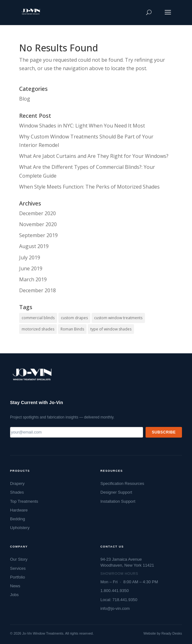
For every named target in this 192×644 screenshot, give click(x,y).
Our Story (19, 559)
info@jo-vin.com (115, 608)
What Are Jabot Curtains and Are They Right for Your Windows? (94, 156)
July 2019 (30, 257)
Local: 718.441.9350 (119, 600)
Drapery (17, 483)
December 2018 (37, 290)
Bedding (18, 519)
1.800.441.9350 (115, 591)
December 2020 (37, 213)
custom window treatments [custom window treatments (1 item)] (118, 318)
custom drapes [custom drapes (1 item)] (74, 318)
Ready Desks (172, 633)
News (15, 586)
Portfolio (18, 577)
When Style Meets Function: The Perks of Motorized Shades (89, 187)
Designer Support (116, 492)
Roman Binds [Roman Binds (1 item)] (72, 329)
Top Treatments (24, 501)
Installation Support (118, 501)
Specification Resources (122, 483)
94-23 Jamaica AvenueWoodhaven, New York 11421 (127, 562)
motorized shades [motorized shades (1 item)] (38, 329)
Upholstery (20, 528)
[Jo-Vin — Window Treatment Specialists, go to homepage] (32, 377)
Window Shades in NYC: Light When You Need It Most (82, 126)
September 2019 (38, 235)
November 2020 (38, 224)
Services (18, 568)
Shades (17, 492)
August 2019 (34, 246)
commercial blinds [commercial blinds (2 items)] (38, 318)
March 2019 (33, 279)
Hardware (19, 510)
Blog (25, 99)
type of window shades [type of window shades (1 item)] (111, 329)
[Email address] (77, 432)
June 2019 (31, 268)
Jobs (14, 595)
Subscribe (164, 432)
